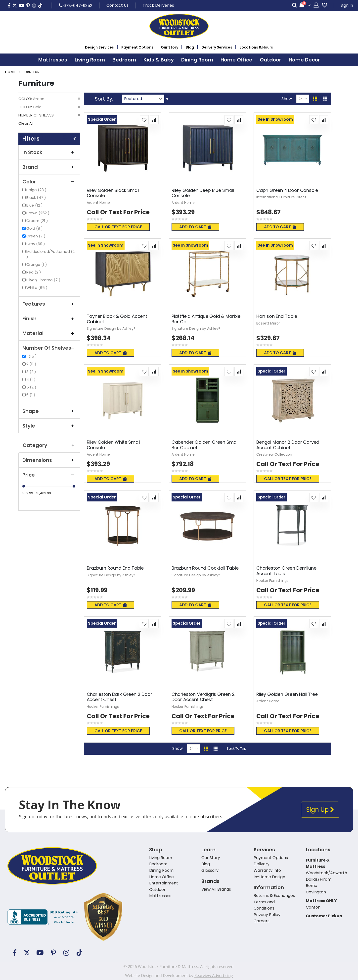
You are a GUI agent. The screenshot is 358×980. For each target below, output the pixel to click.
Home (10, 72)
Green (37, 236)
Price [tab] (49, 475)
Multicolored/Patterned (50, 254)
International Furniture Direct (281, 197)
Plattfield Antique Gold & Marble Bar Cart (206, 319)
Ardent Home (98, 203)
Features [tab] (49, 304)
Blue (35, 205)
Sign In (347, 5)
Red (34, 272)
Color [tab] (49, 182)
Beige (37, 190)
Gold (35, 228)
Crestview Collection (274, 454)
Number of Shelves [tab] (49, 348)
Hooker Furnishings (272, 581)
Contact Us (117, 5)
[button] (144, 120)
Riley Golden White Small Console (114, 445)
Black (37, 197)
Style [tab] (49, 426)
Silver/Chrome (44, 280)
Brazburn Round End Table (115, 568)
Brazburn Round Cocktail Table (205, 568)
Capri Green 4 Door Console (287, 190)
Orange (37, 264)
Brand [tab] (49, 167)
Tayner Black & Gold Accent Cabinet (117, 319)
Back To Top (237, 748)
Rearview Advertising (213, 976)
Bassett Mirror (268, 323)
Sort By (103, 99)
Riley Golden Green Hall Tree (287, 694)
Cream (38, 221)
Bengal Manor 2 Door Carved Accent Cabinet (288, 445)
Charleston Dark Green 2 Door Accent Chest (119, 697)
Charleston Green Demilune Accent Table (286, 571)
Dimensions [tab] (49, 460)
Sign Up (320, 810)
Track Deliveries (158, 5)
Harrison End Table (277, 316)
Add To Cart (195, 227)
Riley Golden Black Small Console (113, 193)
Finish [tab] (49, 319)
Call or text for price (118, 227)
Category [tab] (49, 445)
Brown (39, 213)
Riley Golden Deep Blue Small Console (203, 193)
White (38, 288)
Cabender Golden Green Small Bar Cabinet (205, 445)
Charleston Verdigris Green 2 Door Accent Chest (203, 697)
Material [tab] (49, 333)
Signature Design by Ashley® (111, 328)
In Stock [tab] (49, 152)
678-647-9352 (76, 5)
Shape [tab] (49, 411)
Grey (36, 244)
